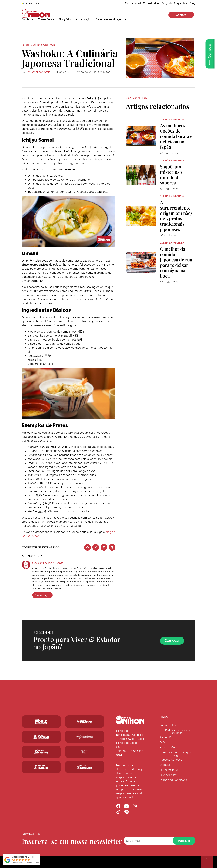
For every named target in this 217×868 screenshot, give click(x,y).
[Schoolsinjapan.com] (85, 767)
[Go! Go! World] (41, 722)
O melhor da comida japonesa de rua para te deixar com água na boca (176, 262)
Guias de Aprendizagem (111, 19)
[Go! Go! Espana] (41, 752)
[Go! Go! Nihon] (130, 720)
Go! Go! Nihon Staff (38, 72)
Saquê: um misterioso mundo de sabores (171, 175)
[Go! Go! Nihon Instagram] (135, 806)
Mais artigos (42, 595)
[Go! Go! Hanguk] (41, 737)
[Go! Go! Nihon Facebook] (118, 806)
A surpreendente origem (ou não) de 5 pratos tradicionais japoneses (176, 216)
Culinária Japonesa (43, 45)
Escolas (28, 19)
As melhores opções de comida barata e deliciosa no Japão (176, 136)
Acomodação (84, 19)
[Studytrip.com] (85, 722)
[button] (87, 547)
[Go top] (207, 862)
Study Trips (65, 19)
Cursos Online (46, 19)
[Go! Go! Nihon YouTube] (127, 806)
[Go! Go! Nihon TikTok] (118, 812)
